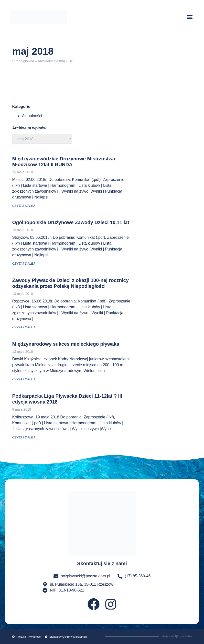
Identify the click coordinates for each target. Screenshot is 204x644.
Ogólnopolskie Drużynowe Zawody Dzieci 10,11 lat (71, 222)
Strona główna (23, 61)
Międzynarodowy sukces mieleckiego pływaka (66, 344)
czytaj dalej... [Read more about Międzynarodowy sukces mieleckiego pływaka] (25, 379)
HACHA (187, 636)
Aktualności (32, 116)
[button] (190, 17)
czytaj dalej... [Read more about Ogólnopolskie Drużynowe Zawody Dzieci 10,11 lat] (25, 264)
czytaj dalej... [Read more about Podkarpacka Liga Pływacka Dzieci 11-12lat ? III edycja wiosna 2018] (25, 437)
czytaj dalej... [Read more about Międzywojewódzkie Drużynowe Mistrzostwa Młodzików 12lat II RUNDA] (25, 206)
